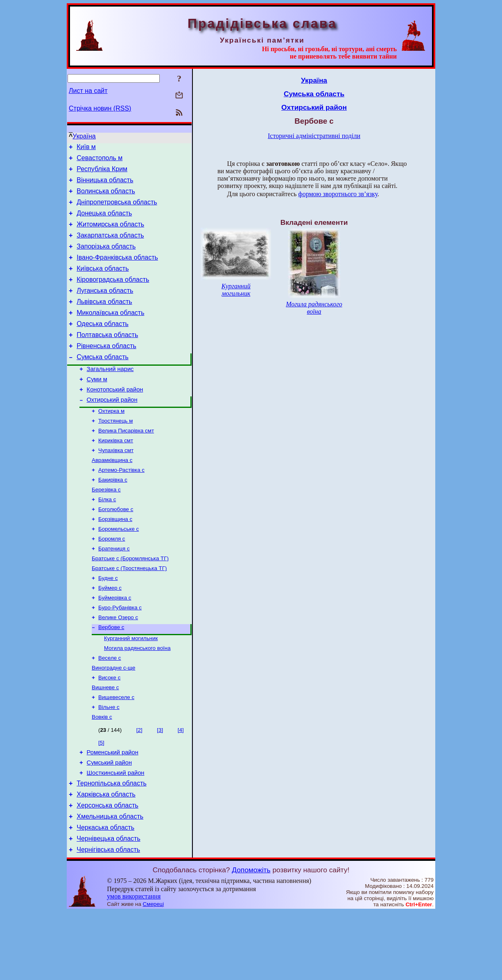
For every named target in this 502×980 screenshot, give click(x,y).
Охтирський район (112, 429)
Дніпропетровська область (117, 209)
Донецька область (104, 222)
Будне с (108, 622)
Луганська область (105, 308)
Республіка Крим (102, 173)
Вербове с (111, 676)
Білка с (107, 537)
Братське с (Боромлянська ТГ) (130, 601)
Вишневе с (105, 741)
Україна (84, 136)
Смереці (154, 972)
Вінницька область (105, 185)
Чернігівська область (108, 918)
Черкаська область (105, 893)
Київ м (86, 148)
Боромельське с (119, 569)
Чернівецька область (109, 905)
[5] (101, 798)
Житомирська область (110, 234)
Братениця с (114, 590)
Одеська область (103, 345)
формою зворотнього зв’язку (338, 194)
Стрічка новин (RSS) (100, 108)
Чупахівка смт (116, 484)
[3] (160, 786)
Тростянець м (115, 452)
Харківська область (106, 856)
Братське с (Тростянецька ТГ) (129, 612)
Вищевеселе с (116, 751)
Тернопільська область (112, 844)
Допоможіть (251, 938)
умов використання (134, 964)
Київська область (103, 283)
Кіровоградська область (113, 295)
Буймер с (110, 633)
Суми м (97, 406)
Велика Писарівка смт (126, 463)
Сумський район (109, 821)
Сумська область (103, 381)
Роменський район (113, 809)
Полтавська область (107, 357)
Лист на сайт (88, 91)
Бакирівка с (113, 516)
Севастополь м (99, 160)
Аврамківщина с (112, 495)
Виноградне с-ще (113, 719)
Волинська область (106, 197)
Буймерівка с (115, 644)
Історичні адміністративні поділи (314, 136)
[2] (139, 786)
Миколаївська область (110, 332)
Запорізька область (106, 259)
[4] (181, 786)
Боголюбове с (116, 548)
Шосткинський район (116, 832)
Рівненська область (106, 369)
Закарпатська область (110, 246)
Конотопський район (115, 418)
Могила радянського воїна (137, 698)
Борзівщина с (115, 558)
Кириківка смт (116, 473)
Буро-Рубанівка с (120, 654)
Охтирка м (111, 441)
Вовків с (102, 773)
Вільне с (109, 762)
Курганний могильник (131, 687)
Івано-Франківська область (117, 271)
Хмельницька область (110, 881)
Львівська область (104, 320)
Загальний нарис (110, 395)
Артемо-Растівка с (121, 505)
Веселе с (110, 709)
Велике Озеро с (118, 665)
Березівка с (106, 526)
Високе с (109, 730)
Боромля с (112, 580)
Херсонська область (107, 868)
